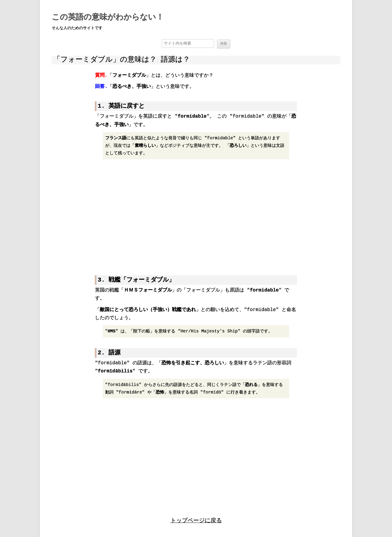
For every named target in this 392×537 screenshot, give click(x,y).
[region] (196, 214)
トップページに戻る (196, 520)
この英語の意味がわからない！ (108, 17)
